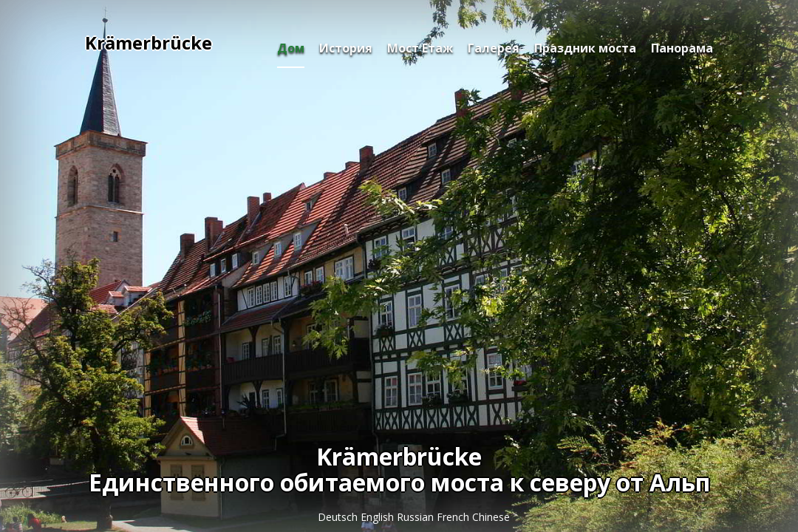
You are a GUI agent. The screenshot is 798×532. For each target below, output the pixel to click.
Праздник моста (585, 48)
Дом (291, 48)
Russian (417, 517)
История (346, 48)
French (454, 517)
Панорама (682, 48)
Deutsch (339, 517)
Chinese (491, 517)
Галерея (494, 48)
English (379, 517)
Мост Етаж (420, 48)
